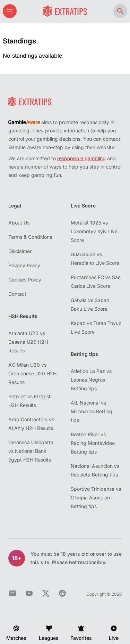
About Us (19, 223)
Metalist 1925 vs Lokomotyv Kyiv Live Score (94, 231)
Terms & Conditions (30, 237)
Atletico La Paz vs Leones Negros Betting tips (91, 380)
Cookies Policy (25, 280)
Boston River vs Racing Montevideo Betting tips (93, 443)
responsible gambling (81, 158)
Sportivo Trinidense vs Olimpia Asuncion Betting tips (96, 498)
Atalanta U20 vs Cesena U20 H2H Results (28, 342)
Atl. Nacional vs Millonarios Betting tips (92, 411)
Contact (17, 294)
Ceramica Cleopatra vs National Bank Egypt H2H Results (31, 451)
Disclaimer (20, 251)
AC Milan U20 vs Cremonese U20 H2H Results (32, 373)
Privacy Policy (24, 265)
